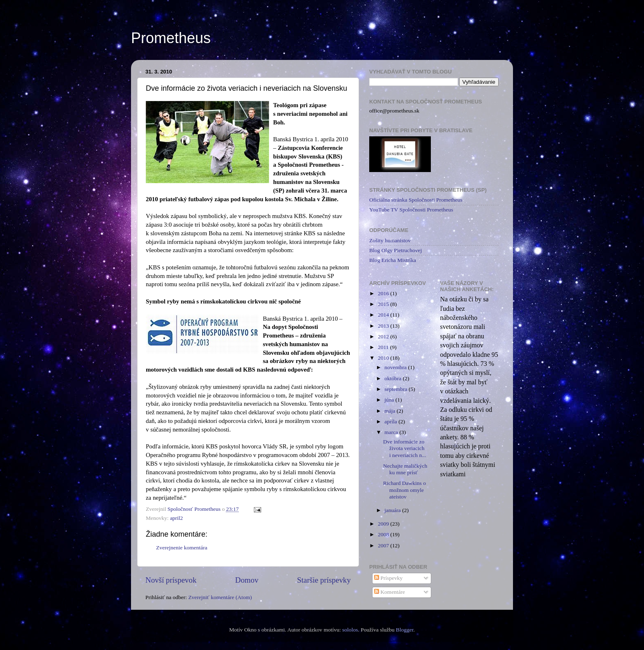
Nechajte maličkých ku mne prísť (405, 469)
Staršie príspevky (324, 580)
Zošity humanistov (390, 240)
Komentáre (390, 592)
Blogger (405, 630)
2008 (384, 534)
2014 (384, 315)
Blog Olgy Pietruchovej (396, 250)
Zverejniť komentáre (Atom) (220, 597)
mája (391, 411)
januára (393, 510)
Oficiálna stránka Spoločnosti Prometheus (416, 200)
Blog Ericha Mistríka (393, 260)
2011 (384, 347)
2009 (384, 524)
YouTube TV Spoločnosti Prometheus (411, 210)
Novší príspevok (171, 580)
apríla (391, 421)
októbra (394, 378)
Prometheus (171, 38)
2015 (384, 304)
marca (392, 432)
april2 (177, 518)
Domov (247, 580)
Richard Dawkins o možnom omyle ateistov (405, 490)
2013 (384, 326)
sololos (350, 630)
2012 (384, 336)
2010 (384, 358)
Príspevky (388, 578)
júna (390, 400)
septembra (397, 389)
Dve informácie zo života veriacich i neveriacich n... (405, 448)
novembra (396, 367)
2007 (384, 545)
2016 (384, 293)
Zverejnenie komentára (182, 548)
